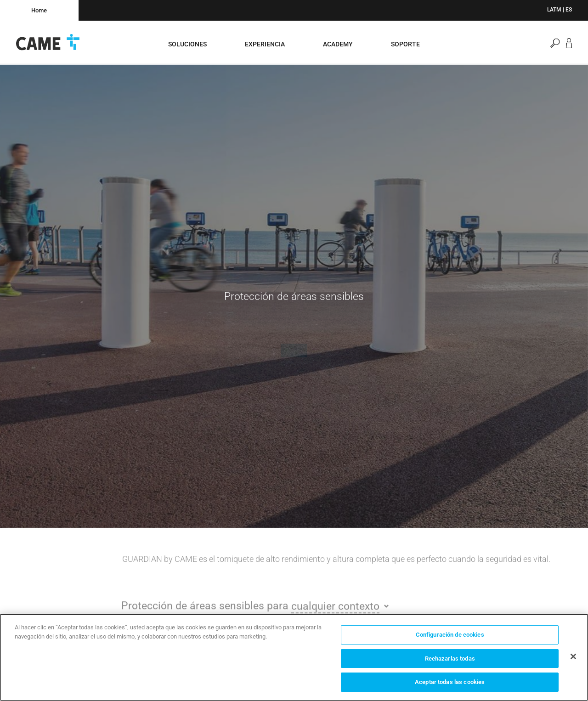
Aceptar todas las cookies (450, 682)
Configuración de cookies (450, 635)
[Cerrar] (573, 656)
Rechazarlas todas (450, 659)
